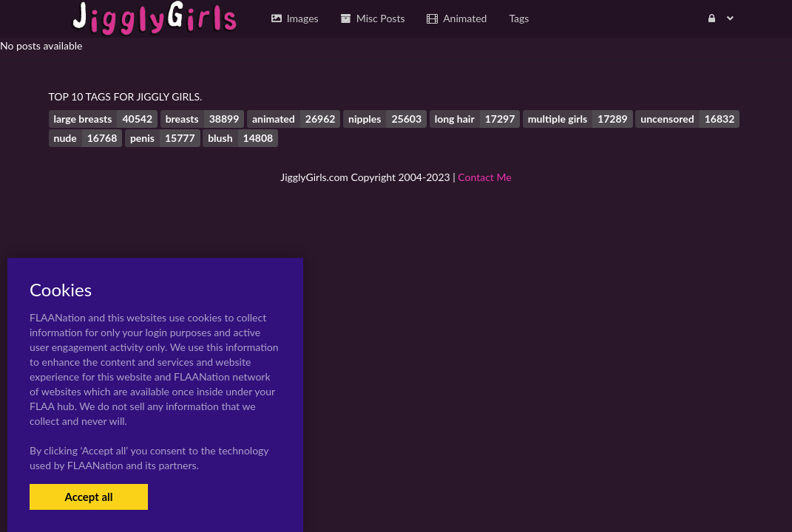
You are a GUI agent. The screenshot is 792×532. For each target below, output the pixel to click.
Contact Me (484, 177)
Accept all (88, 497)
